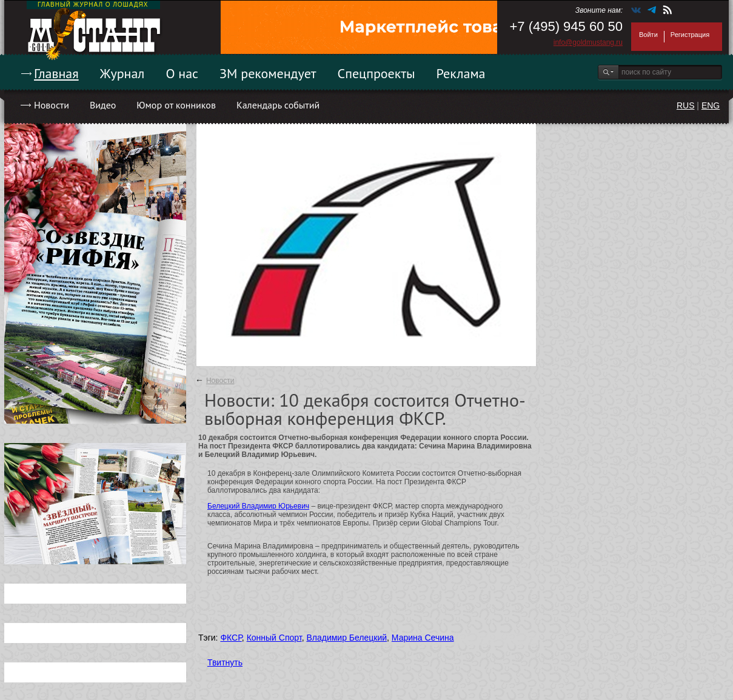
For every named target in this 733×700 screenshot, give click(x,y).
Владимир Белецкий (346, 638)
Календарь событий (278, 105)
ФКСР (231, 638)
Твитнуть (225, 662)
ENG (711, 105)
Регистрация (690, 35)
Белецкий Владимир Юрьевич (258, 506)
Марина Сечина (423, 638)
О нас (182, 73)
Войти (648, 35)
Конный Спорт (274, 638)
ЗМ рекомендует (268, 73)
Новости (52, 105)
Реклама (461, 73)
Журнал (122, 73)
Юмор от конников (176, 105)
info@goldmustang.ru (588, 42)
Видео (103, 105)
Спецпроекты (377, 73)
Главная (56, 73)
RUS (686, 105)
